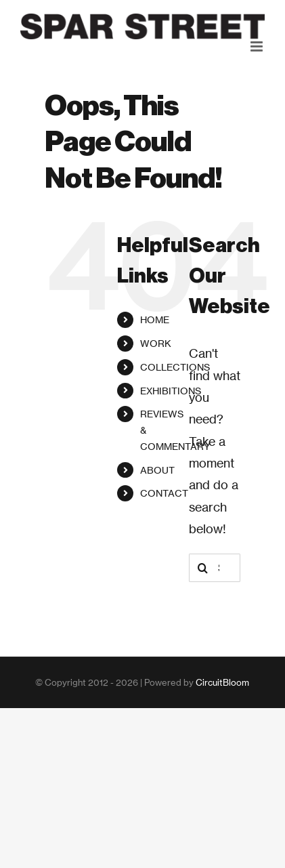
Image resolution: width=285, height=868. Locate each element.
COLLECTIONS (175, 367)
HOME (155, 319)
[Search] (203, 568)
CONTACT (164, 493)
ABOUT (157, 470)
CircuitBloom (222, 682)
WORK (156, 343)
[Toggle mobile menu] (258, 46)
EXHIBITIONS (171, 391)
